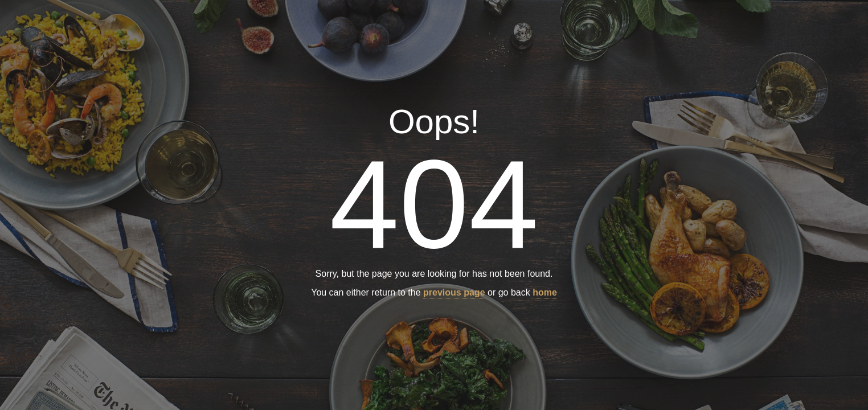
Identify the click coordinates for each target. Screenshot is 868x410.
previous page (454, 293)
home (545, 293)
